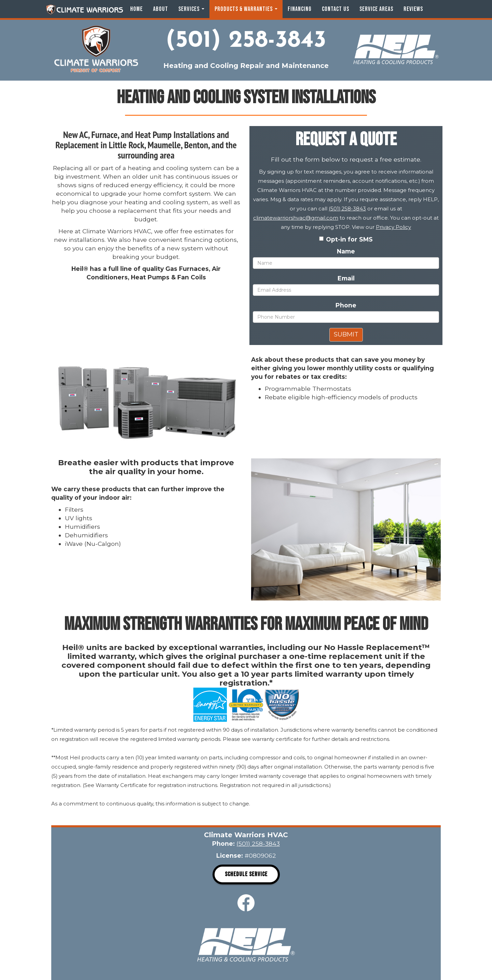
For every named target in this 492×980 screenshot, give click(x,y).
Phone (346, 305)
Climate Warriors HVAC (85, 9)
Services (191, 9)
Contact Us (336, 9)
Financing (300, 9)
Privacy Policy (393, 227)
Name (346, 251)
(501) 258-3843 (246, 41)
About (161, 9)
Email (346, 278)
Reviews (413, 9)
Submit (346, 334)
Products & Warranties (246, 9)
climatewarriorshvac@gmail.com (296, 218)
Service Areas (376, 9)
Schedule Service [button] (246, 874)
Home (136, 9)
